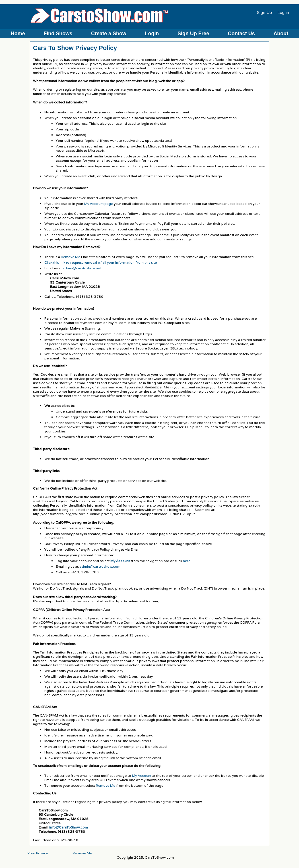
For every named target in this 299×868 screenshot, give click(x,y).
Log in (283, 12)
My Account (142, 776)
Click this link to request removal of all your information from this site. (101, 262)
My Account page (99, 204)
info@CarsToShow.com (69, 827)
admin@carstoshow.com (100, 566)
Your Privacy (38, 853)
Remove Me (71, 257)
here (187, 561)
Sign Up (264, 12)
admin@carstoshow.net (82, 268)
